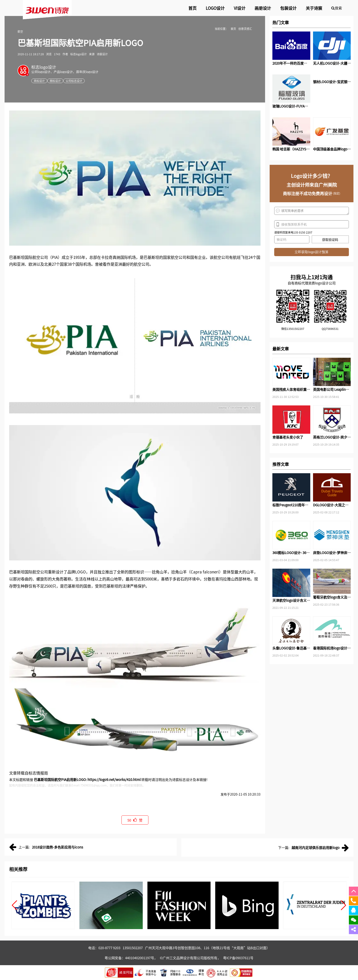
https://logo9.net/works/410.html (114, 779)
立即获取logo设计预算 (311, 252)
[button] (14, 905)
